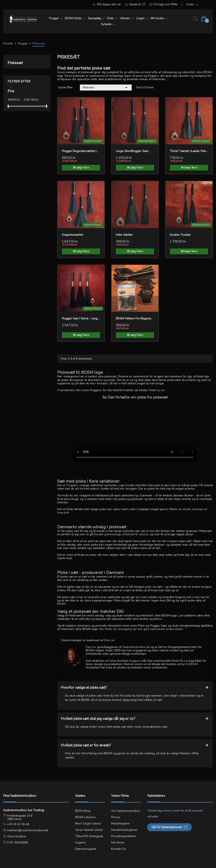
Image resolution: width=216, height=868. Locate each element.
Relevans (106, 88)
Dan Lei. (110, 640)
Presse (116, 817)
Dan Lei (91, 647)
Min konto (118, 843)
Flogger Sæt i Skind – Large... (81, 318)
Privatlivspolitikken (124, 836)
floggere (135, 661)
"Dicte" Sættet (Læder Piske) (189, 151)
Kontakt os (119, 849)
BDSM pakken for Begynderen (135, 318)
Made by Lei (157, 390)
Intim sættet (124, 235)
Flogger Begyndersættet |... (80, 151)
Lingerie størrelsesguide (86, 846)
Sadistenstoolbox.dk (136, 647)
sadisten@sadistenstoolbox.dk (27, 830)
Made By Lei (180, 661)
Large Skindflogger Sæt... (133, 151)
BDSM (61, 604)
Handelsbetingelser (124, 830)
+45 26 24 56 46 (18, 824)
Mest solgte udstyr (88, 824)
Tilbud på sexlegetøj (89, 836)
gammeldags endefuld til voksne (126, 534)
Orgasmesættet (72, 235)
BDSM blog (83, 811)
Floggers (72, 485)
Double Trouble (180, 235)
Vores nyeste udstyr (89, 830)
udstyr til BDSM (187, 664)
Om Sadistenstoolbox (126, 811)
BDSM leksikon (85, 817)
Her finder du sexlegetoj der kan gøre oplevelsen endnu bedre (141, 629)
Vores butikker (16, 836)
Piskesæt (15, 63)
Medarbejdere (120, 824)
